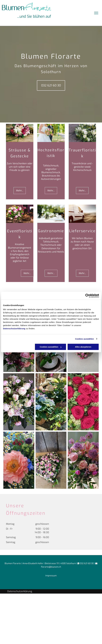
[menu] (96, 13)
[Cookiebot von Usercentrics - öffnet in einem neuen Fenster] (87, 296)
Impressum (51, 576)
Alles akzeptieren (83, 347)
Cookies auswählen (85, 339)
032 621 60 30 (87, 563)
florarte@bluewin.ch (51, 567)
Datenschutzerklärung (14, 329)
